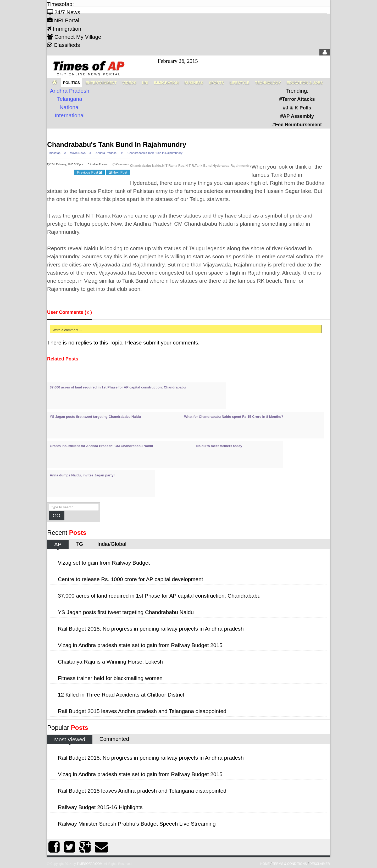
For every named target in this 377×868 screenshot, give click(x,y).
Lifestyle (239, 83)
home (265, 864)
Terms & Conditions (290, 864)
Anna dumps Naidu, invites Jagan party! (82, 475)
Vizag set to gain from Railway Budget (104, 563)
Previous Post (89, 172)
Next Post (118, 172)
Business (194, 83)
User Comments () (70, 312)
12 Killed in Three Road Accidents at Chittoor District (121, 695)
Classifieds (63, 45)
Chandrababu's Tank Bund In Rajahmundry (117, 144)
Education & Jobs (305, 83)
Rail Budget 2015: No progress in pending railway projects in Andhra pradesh (151, 629)
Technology (268, 83)
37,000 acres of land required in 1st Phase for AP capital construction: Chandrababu (118, 387)
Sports (217, 83)
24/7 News (64, 12)
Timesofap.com (90, 864)
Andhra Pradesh (70, 91)
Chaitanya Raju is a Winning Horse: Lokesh (110, 662)
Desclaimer (320, 864)
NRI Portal (63, 20)
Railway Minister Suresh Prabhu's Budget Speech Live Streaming (137, 824)
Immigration (64, 29)
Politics (72, 83)
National (70, 107)
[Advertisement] (142, 137)
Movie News (78, 153)
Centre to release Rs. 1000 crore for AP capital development (131, 579)
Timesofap (54, 153)
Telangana (70, 99)
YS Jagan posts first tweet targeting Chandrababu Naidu (95, 417)
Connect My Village (74, 37)
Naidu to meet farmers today (219, 446)
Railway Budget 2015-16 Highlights (100, 807)
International (70, 115)
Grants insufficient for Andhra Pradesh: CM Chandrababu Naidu (101, 446)
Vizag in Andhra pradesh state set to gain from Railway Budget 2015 (140, 645)
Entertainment (101, 83)
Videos (129, 83)
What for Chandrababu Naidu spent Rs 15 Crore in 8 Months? (234, 417)
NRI (145, 83)
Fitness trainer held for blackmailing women (110, 678)
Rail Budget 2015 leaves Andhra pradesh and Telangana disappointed (142, 711)
